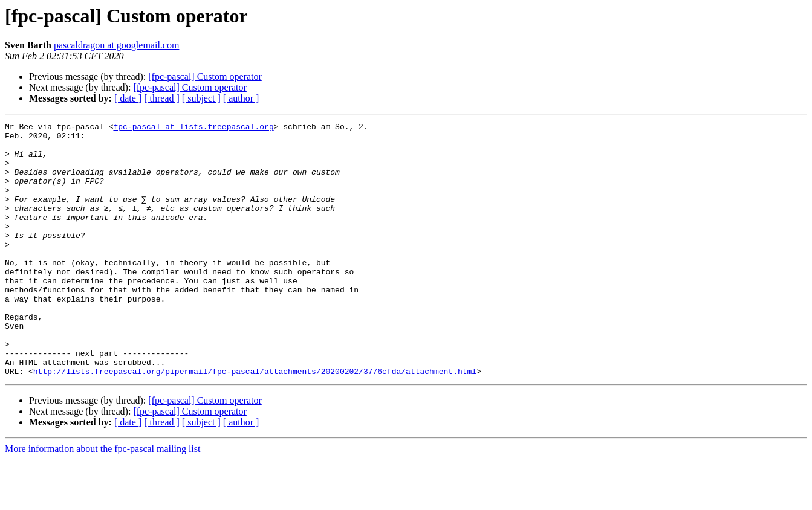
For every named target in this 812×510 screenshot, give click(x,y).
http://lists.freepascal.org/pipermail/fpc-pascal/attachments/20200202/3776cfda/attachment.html (255, 422)
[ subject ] (201, 98)
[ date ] (128, 98)
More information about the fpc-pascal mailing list (102, 499)
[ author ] (241, 98)
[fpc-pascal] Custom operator (205, 76)
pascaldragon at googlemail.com (116, 45)
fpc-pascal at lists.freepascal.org (193, 128)
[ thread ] (162, 98)
